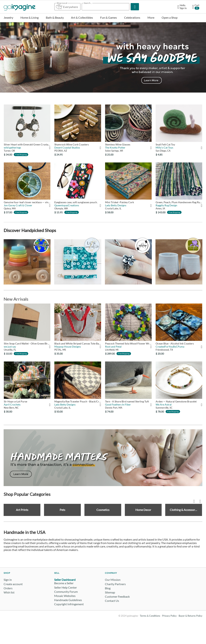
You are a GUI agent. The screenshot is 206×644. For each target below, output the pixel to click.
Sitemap (110, 592)
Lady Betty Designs (116, 205)
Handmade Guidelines (68, 600)
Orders (8, 588)
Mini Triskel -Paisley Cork (119, 202)
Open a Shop (170, 17)
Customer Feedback (117, 596)
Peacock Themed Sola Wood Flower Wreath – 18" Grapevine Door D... (128, 343)
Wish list (9, 592)
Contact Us (112, 601)
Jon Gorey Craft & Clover (18, 205)
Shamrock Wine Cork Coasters (72, 144)
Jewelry (8, 17)
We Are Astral (164, 404)
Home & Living (30, 17)
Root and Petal (113, 347)
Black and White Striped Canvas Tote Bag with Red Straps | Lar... (78, 343)
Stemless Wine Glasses (118, 144)
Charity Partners (115, 584)
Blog (108, 588)
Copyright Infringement (69, 604)
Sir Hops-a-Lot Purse (15, 401)
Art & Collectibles (82, 17)
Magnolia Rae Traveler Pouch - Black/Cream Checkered (78, 401)
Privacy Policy (169, 616)
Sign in (8, 580)
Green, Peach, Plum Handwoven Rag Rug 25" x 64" (179, 202)
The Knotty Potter (115, 148)
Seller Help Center (65, 587)
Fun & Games (109, 17)
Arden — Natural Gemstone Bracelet (176, 401)
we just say (10, 347)
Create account (13, 584)
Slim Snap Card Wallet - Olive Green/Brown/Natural (27, 343)
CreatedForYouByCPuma (170, 347)
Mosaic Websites (65, 596)
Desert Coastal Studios (67, 148)
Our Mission (113, 580)
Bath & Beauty (55, 17)
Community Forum (66, 592)
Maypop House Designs (68, 347)
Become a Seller (64, 583)
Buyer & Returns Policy (191, 616)
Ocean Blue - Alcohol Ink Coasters (175, 343)
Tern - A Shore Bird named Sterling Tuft (127, 401)
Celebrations (132, 17)
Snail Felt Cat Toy (165, 144)
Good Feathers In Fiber (118, 404)
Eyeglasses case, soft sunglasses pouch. (76, 202)
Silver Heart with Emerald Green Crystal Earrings (27, 144)
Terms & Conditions (150, 616)
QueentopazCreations (67, 205)
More (151, 17)
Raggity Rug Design (166, 205)
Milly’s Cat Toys (164, 148)
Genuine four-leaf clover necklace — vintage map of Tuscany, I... (27, 202)
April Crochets (12, 404)
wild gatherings (12, 148)
